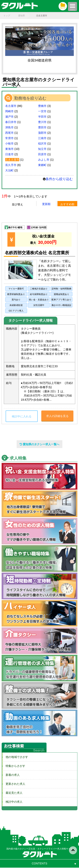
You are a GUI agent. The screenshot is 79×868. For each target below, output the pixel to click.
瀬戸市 (9, 117)
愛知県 (22, 16)
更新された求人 (14, 784)
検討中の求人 (13, 802)
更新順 (46, 204)
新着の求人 (11, 775)
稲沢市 (42, 144)
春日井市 (11, 122)
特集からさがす (14, 766)
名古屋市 (11, 106)
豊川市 (42, 122)
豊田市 (42, 127)
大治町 (9, 170)
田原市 (42, 154)
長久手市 (11, 165)
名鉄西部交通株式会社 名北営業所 (37, 253)
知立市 (42, 149)
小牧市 (9, 144)
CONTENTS (40, 863)
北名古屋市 (12, 160)
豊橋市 (42, 106)
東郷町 (42, 165)
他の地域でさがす (15, 757)
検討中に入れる (22, 416)
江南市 (42, 138)
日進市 (9, 154)
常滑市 (9, 138)
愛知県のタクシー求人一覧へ (39, 444)
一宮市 (42, 111)
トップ (7, 16)
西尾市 (9, 133)
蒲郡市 (42, 133)
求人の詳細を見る (57, 416)
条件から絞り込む (59, 179)
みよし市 (44, 160)
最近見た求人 (13, 793)
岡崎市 (9, 111)
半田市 (42, 117)
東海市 (9, 149)
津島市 (9, 127)
